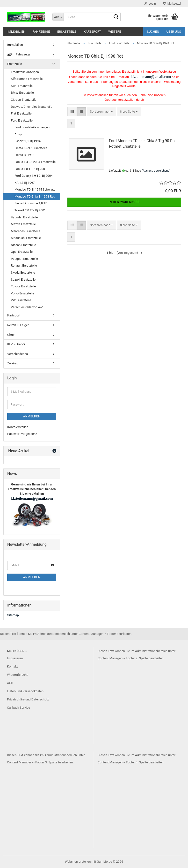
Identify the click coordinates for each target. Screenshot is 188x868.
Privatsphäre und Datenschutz (28, 699)
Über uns (174, 32)
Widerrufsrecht (17, 675)
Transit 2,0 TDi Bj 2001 (30, 210)
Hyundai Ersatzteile (24, 217)
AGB (10, 683)
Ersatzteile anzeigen (25, 72)
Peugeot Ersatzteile (24, 259)
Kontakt (12, 666)
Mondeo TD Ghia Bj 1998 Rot (35, 196)
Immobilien (16, 32)
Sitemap (13, 615)
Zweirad (13, 363)
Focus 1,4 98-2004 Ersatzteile (35, 162)
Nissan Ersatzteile (23, 245)
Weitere (115, 32)
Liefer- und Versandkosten (25, 691)
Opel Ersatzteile (22, 252)
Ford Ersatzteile (22, 120)
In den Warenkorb (124, 202)
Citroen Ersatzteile (24, 100)
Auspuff (20, 134)
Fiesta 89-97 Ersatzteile (31, 148)
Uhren (11, 335)
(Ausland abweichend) (156, 171)
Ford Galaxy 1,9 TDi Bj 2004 (34, 176)
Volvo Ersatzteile (22, 293)
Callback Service (18, 708)
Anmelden (32, 416)
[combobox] (101, 112)
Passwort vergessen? (22, 434)
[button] (72, 112)
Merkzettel (172, 4)
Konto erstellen (18, 427)
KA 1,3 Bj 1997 (25, 183)
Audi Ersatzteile (22, 86)
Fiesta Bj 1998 (24, 155)
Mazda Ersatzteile (23, 224)
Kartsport (92, 32)
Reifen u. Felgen (18, 325)
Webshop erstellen (78, 862)
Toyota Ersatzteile (23, 286)
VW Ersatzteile (21, 300)
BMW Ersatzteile (22, 93)
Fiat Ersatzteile (21, 113)
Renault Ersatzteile (24, 265)
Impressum (15, 658)
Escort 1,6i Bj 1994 (28, 141)
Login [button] (150, 4)
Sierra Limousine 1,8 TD (31, 203)
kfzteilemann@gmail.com (150, 77)
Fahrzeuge (41, 32)
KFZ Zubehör (16, 344)
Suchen (153, 32)
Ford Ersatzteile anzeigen (32, 127)
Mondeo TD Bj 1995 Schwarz (35, 189)
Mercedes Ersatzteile (25, 231)
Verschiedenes (18, 354)
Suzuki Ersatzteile (23, 280)
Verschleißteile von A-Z (27, 307)
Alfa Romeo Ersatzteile (27, 79)
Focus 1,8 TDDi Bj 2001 (31, 169)
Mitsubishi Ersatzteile (26, 238)
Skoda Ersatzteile (23, 273)
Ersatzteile (67, 32)
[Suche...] (58, 17)
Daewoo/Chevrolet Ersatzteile (32, 107)
